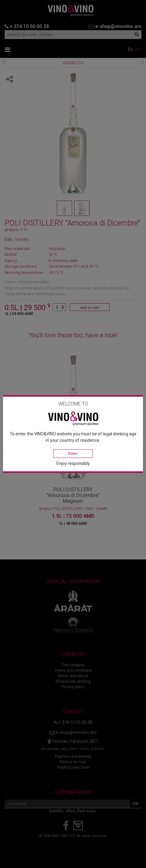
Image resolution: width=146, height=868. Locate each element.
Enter (73, 454)
